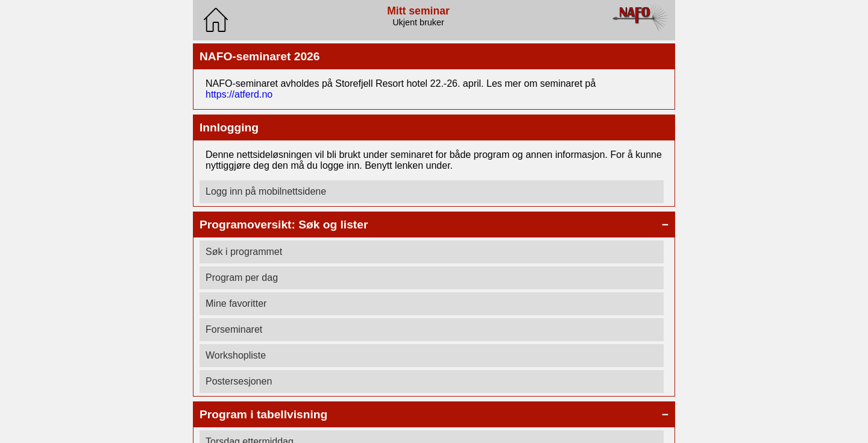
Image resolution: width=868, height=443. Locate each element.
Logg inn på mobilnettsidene (266, 191)
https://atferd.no (239, 94)
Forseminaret (234, 329)
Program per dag (242, 278)
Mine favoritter (236, 303)
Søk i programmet (244, 252)
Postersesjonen (239, 381)
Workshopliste (236, 355)
